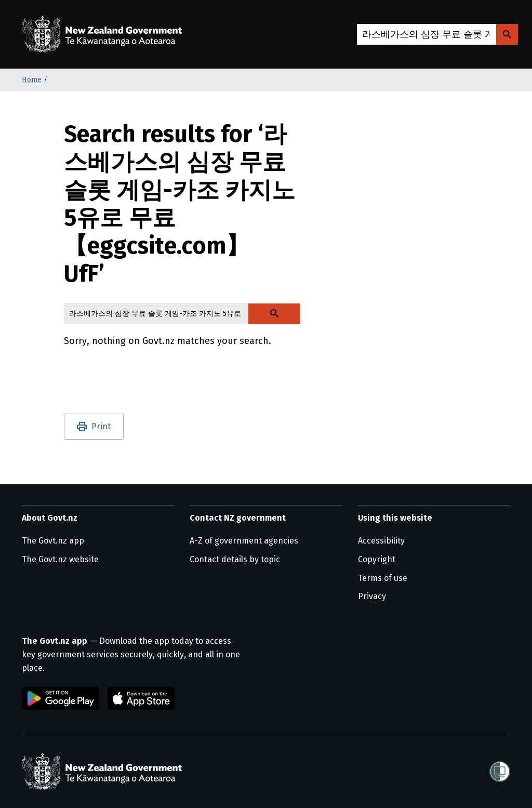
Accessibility (381, 541)
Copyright (377, 559)
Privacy (372, 596)
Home (32, 80)
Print (101, 426)
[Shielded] (500, 772)
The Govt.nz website (60, 559)
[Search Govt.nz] (507, 34)
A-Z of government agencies (244, 541)
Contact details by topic (235, 559)
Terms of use (383, 578)
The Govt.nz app (53, 541)
